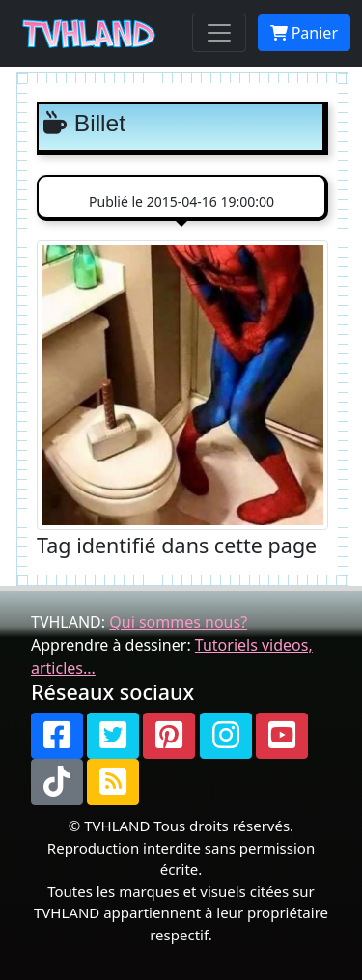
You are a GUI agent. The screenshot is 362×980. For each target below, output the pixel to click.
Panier (304, 33)
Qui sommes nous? (178, 622)
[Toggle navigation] (219, 33)
